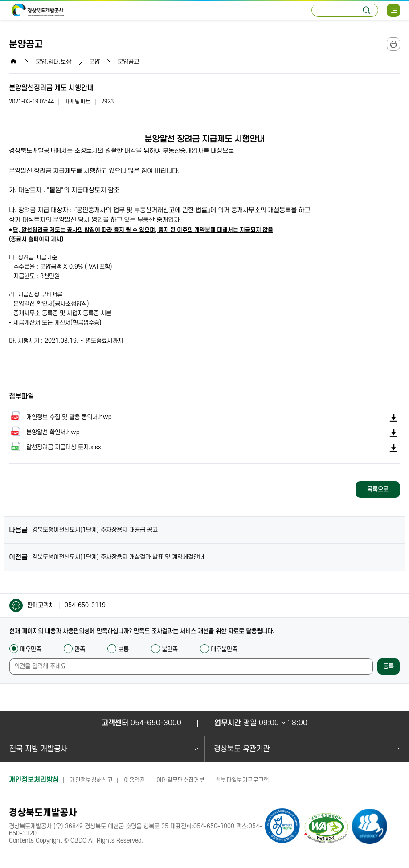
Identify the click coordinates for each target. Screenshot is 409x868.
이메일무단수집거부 (180, 780)
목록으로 (378, 489)
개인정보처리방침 (34, 780)
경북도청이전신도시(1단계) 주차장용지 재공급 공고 (95, 530)
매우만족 (25, 649)
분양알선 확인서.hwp (44, 432)
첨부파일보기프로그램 (242, 780)
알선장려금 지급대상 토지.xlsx (55, 447)
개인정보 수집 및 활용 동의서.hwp (60, 417)
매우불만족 (219, 649)
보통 (118, 649)
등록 (389, 666)
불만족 (164, 649)
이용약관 (135, 780)
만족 (74, 649)
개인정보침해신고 (91, 780)
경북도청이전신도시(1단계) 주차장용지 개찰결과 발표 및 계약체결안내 (118, 557)
